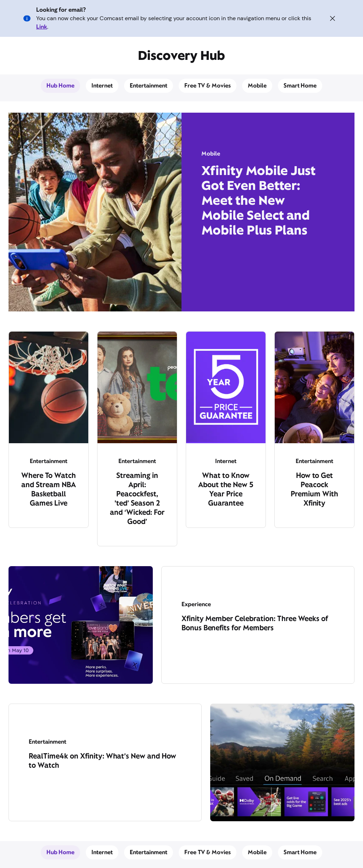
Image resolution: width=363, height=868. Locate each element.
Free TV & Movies (208, 86)
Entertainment (149, 86)
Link (42, 27)
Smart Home (300, 86)
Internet (102, 86)
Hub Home (61, 86)
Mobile (257, 86)
